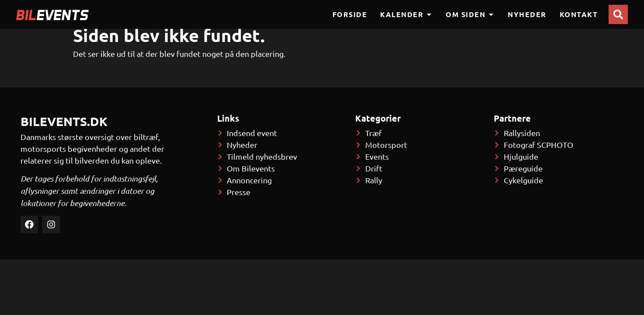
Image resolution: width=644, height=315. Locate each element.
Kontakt (579, 14)
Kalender (406, 14)
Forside (350, 14)
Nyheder (527, 14)
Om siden (470, 14)
